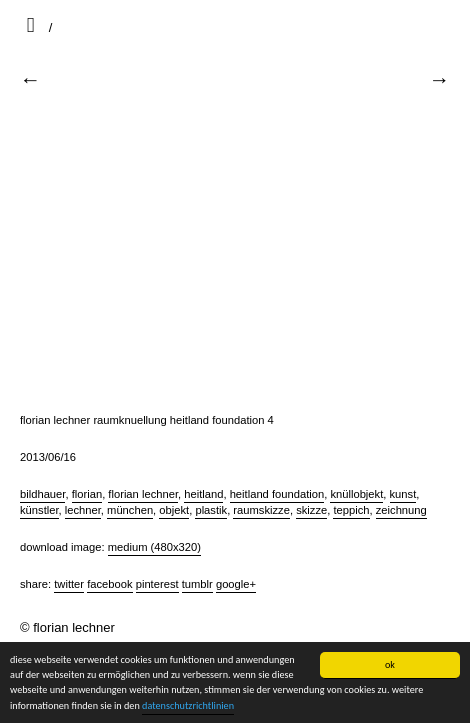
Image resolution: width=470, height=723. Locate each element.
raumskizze (261, 510)
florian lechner (143, 494)
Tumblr (197, 584)
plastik (211, 510)
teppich (351, 510)
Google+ (236, 584)
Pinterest (157, 584)
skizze (311, 510)
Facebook (109, 584)
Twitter (69, 584)
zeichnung (401, 510)
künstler (39, 510)
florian (87, 494)
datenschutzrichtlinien (188, 705)
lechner (83, 510)
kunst (403, 494)
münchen (130, 510)
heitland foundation (277, 494)
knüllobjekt (356, 494)
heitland (203, 494)
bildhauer (42, 494)
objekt (174, 510)
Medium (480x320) (154, 547)
